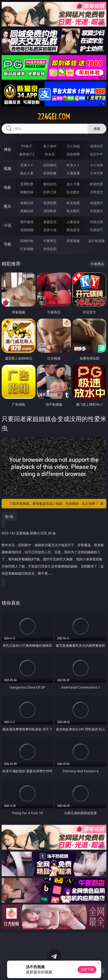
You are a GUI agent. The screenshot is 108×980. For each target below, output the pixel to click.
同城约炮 (27, 241)
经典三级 (50, 192)
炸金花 (50, 154)
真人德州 (50, 146)
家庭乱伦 (50, 222)
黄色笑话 (73, 230)
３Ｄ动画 (96, 165)
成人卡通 (73, 184)
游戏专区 (96, 146)
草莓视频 (73, 241)
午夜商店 (50, 241)
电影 (8, 187)
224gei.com (54, 117)
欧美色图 (73, 203)
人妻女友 (73, 222)
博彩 (8, 149)
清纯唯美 (50, 211)
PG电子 (27, 146)
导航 (8, 244)
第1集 (9, 516)
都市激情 (27, 222)
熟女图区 (73, 211)
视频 (8, 168)
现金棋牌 (73, 154)
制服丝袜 (27, 192)
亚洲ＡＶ (27, 165)
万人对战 (73, 146)
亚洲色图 (50, 203)
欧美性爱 (96, 184)
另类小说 (50, 230)
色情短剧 (50, 249)
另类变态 (96, 192)
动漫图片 (96, 203)
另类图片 (96, 211)
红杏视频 (27, 249)
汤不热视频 (96, 241)
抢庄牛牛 (96, 154)
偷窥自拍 (27, 203)
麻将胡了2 (27, 154)
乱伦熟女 (73, 192)
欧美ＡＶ (73, 165)
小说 (8, 225)
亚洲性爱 (27, 184)
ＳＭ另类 (96, 173)
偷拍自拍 (50, 184)
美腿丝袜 (27, 211)
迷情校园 (27, 230)
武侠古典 (96, 222)
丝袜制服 (50, 173)
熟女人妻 (27, 173)
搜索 (97, 129)
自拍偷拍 (50, 165)
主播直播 (73, 173)
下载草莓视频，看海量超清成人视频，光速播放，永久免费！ (57, 504)
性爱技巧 (96, 230)
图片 (8, 206)
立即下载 (87, 969)
